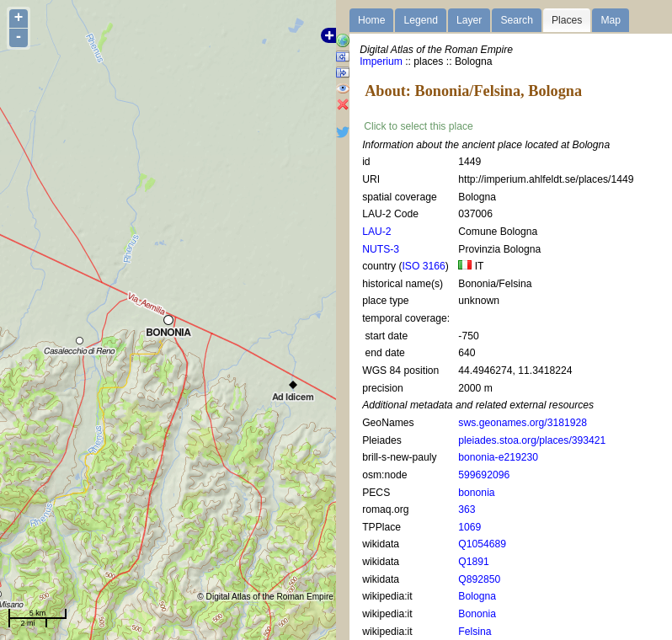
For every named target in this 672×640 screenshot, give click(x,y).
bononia (476, 493)
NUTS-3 (381, 249)
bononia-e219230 (498, 457)
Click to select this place (419, 126)
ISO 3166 (423, 266)
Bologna (477, 596)
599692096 (484, 475)
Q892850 (479, 579)
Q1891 (474, 562)
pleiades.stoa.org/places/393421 (532, 440)
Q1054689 (482, 544)
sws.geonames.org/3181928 (523, 423)
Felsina (475, 632)
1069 (469, 527)
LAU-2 (376, 232)
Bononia (477, 614)
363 (467, 509)
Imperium (381, 61)
